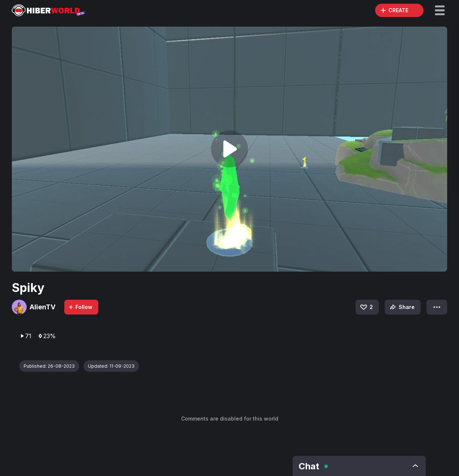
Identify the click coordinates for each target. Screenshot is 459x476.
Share (402, 307)
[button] (440, 10)
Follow (80, 307)
